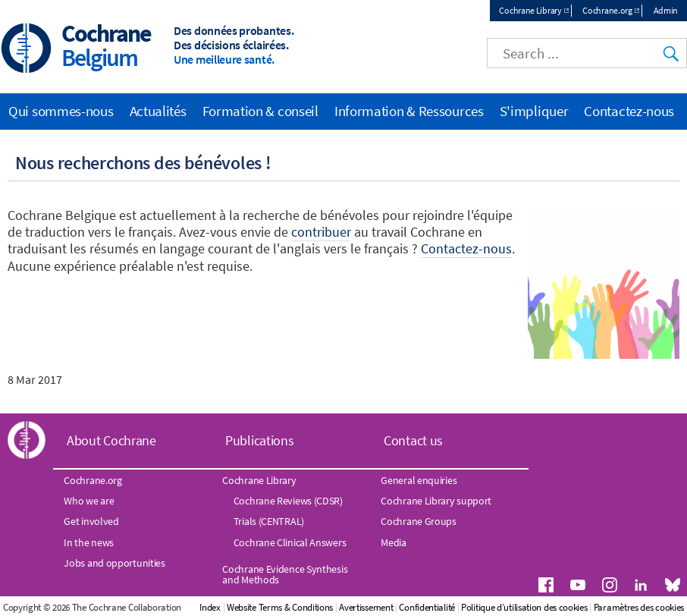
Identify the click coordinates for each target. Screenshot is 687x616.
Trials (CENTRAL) (269, 521)
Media (394, 542)
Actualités (158, 111)
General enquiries (419, 480)
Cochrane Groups (419, 521)
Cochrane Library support (436, 501)
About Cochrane (111, 440)
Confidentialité (427, 607)
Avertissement (366, 607)
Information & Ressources (409, 111)
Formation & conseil (260, 111)
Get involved (91, 521)
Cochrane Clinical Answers (290, 542)
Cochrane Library (530, 10)
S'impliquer (534, 111)
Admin (666, 10)
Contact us (413, 440)
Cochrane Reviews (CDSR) (288, 501)
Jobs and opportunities (114, 563)
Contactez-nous (629, 111)
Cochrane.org (607, 10)
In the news (89, 542)
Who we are (89, 501)
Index (210, 607)
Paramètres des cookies (639, 607)
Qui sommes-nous (61, 111)
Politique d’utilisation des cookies (524, 607)
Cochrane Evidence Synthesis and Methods (285, 574)
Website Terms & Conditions (280, 607)
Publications (259, 440)
